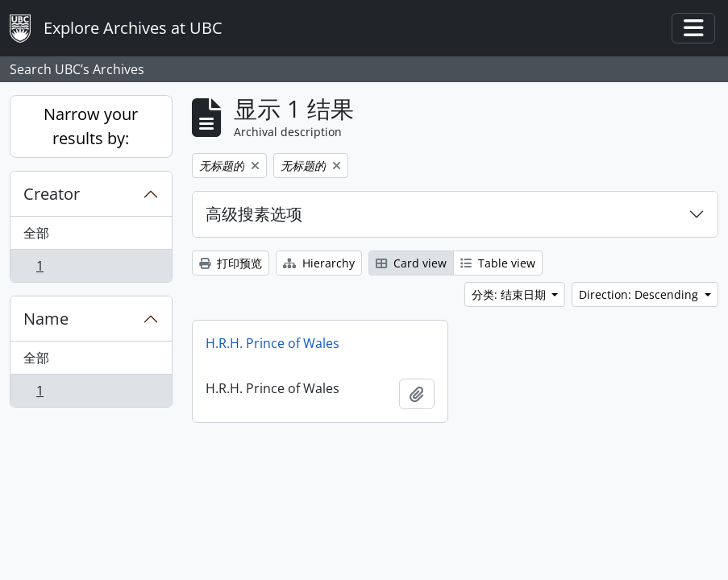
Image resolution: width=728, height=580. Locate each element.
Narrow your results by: (91, 126)
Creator (52, 194)
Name (46, 319)
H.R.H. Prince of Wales (272, 343)
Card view (411, 263)
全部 (36, 233)
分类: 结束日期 (510, 294)
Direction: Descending (640, 294)
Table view (498, 263)
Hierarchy (319, 263)
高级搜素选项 (254, 214)
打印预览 (231, 263)
